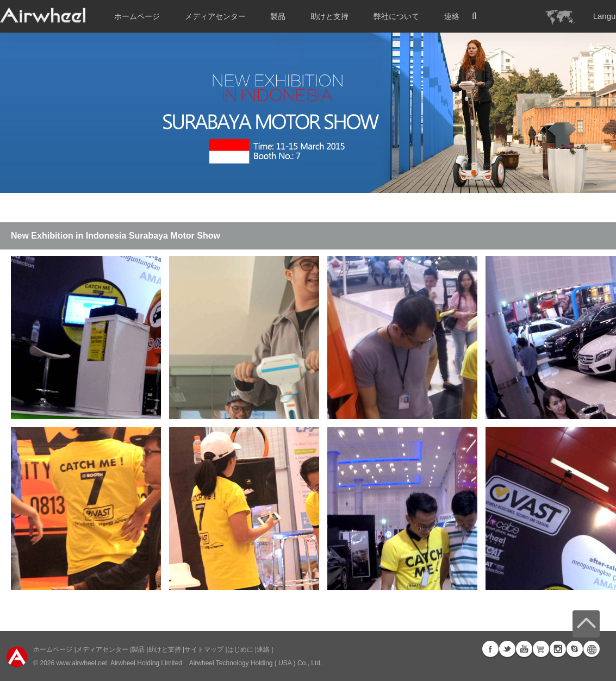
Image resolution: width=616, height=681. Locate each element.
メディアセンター (102, 649)
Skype (575, 649)
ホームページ (137, 16)
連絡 (452, 16)
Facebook (490, 649)
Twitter (507, 649)
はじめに (240, 649)
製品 (278, 16)
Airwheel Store (541, 649)
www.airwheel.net (82, 663)
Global (592, 649)
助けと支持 (329, 16)
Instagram (558, 649)
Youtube (524, 649)
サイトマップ (204, 649)
